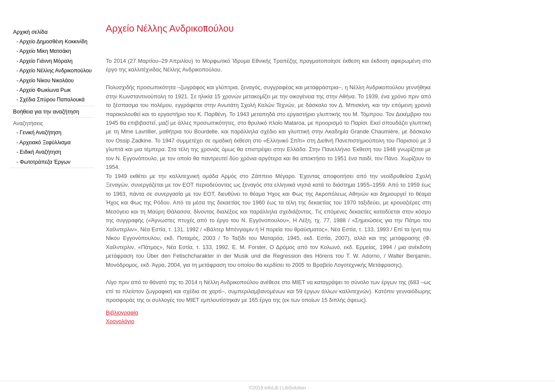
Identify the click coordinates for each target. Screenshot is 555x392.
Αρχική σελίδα (30, 32)
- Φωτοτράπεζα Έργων (43, 162)
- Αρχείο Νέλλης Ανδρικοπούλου (54, 71)
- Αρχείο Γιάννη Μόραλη (44, 61)
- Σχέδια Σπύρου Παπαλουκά (51, 100)
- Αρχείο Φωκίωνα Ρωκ (44, 90)
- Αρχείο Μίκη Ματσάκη (44, 51)
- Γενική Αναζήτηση (39, 133)
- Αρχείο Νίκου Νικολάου (45, 81)
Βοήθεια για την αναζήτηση (46, 112)
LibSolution (294, 388)
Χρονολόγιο (120, 321)
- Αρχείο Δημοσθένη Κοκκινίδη (52, 42)
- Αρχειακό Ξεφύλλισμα (44, 143)
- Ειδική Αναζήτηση (39, 152)
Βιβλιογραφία (122, 313)
